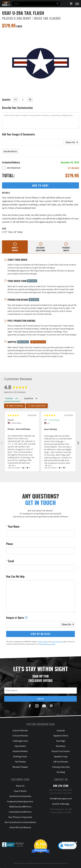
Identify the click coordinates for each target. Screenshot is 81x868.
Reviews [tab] (9, 398)
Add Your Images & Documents (19, 134)
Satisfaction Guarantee (20, 796)
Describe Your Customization (17, 108)
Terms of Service (57, 642)
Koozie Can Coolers (61, 751)
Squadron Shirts (61, 736)
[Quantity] (23, 99)
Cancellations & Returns (20, 812)
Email (11, 561)
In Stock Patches (20, 736)
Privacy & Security (51, 863)
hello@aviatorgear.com (47, 644)
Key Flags (61, 741)
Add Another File (10, 151)
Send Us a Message (61, 804)
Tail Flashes (20, 762)
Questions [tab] (29, 398)
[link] (67, 846)
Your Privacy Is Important (20, 817)
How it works (15, 249)
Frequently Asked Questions (20, 801)
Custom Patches (20, 730)
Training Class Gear (61, 767)
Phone (10, 544)
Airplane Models (20, 751)
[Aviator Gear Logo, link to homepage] (6, 4)
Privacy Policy (43, 642)
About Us (20, 786)
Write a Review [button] (16, 406)
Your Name (14, 526)
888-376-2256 (61, 786)
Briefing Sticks (20, 756)
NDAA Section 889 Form (20, 807)
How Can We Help (15, 576)
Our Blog (61, 772)
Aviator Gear (23, 863)
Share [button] (12, 466)
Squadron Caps (61, 756)
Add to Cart (40, 185)
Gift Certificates (61, 762)
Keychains (61, 746)
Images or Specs (17, 617)
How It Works (20, 791)
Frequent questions (40, 249)
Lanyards (61, 730)
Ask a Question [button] (38, 406)
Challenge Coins (20, 741)
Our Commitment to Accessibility (20, 822)
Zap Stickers (20, 746)
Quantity (6, 99)
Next (78, 443)
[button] (24, 468)
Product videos (66, 249)
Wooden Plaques (20, 767)
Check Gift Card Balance (20, 827)
